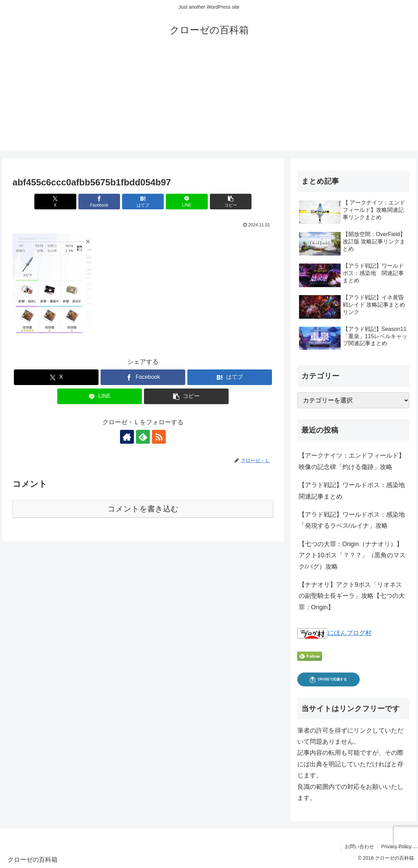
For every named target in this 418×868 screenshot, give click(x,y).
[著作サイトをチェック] (127, 437)
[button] (231, 202)
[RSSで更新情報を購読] (159, 437)
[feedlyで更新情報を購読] (143, 437)
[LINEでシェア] (187, 202)
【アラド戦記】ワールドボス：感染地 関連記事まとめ (354, 491)
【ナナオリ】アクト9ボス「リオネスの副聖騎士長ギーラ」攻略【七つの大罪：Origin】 (352, 596)
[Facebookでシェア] (99, 202)
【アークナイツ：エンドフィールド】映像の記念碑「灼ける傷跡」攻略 (352, 461)
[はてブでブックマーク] (143, 202)
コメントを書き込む (143, 509)
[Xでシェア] (55, 202)
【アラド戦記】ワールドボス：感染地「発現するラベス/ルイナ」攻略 (352, 520)
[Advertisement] (209, 101)
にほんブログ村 (334, 633)
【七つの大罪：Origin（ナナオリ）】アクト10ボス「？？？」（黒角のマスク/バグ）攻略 (352, 555)
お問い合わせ (359, 846)
